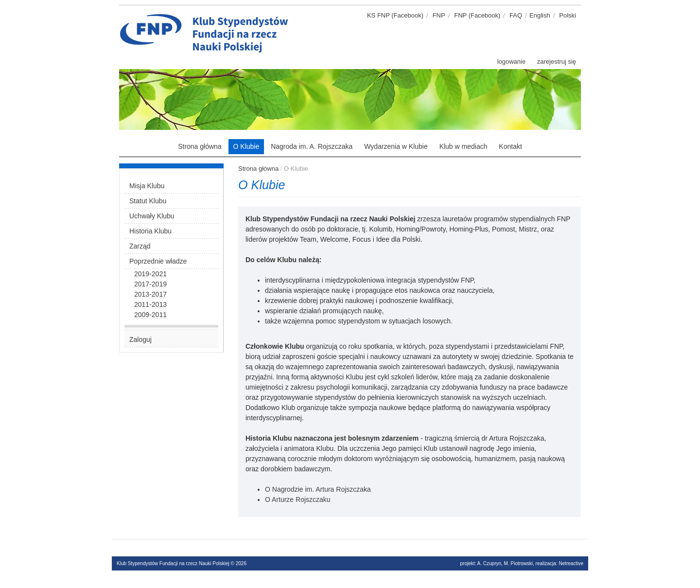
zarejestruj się (557, 62)
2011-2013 (150, 304)
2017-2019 (150, 284)
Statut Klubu (148, 201)
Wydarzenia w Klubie (396, 146)
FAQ (516, 15)
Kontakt (510, 146)
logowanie (512, 62)
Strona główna (200, 146)
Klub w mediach (464, 146)
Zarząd (140, 246)
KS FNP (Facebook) (395, 15)
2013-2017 (150, 294)
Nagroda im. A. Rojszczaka (312, 146)
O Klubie (246, 146)
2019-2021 (150, 274)
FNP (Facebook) (477, 15)
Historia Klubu (150, 231)
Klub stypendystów (297, 17)
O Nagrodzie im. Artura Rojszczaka (318, 489)
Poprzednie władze (158, 261)
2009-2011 (150, 315)
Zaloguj (140, 339)
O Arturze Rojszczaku (298, 499)
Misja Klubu (147, 186)
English (540, 15)
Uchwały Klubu (152, 216)
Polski (568, 15)
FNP (439, 15)
